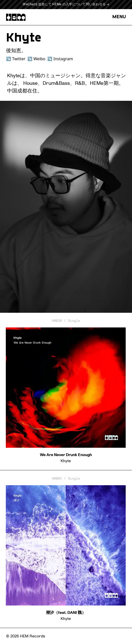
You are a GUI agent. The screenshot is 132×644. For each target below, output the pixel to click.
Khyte (66, 461)
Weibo (39, 59)
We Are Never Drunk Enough (66, 455)
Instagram (63, 59)
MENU (119, 17)
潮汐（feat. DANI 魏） (66, 613)
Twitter (19, 59)
